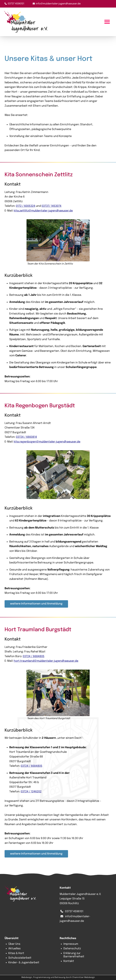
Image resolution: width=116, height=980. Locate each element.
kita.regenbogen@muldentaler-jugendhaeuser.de (47, 442)
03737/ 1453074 (51, 206)
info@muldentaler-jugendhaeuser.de (58, 4)
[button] (58, 243)
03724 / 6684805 (34, 656)
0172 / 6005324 (26, 206)
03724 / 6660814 (26, 437)
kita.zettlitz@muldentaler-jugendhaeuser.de (43, 211)
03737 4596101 (16, 4)
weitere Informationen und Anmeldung (36, 604)
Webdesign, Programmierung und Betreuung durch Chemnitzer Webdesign (58, 977)
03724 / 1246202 (31, 791)
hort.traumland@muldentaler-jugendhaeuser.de (46, 661)
